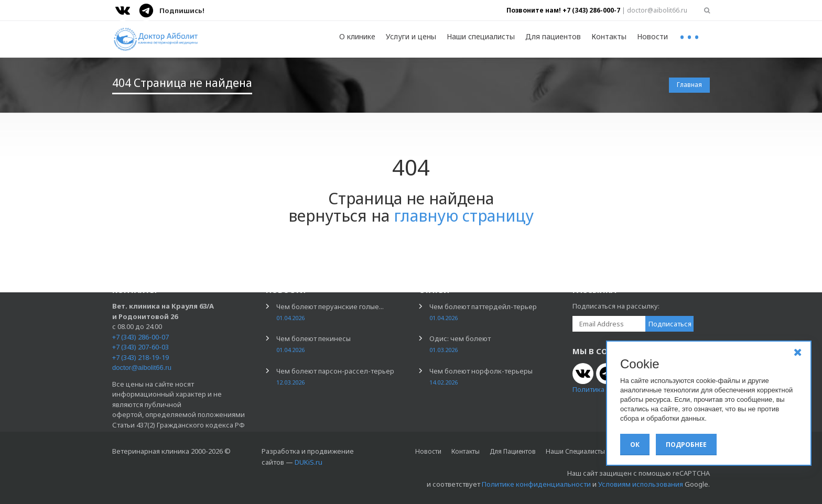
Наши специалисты (481, 36)
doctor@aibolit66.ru (142, 368)
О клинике (357, 36)
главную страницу (464, 216)
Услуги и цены (411, 36)
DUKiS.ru (309, 462)
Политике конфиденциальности (536, 484)
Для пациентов (553, 36)
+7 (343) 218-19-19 (140, 357)
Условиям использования (641, 484)
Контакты (609, 36)
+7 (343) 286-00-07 (140, 337)
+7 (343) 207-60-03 (140, 347)
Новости (652, 36)
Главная (689, 85)
